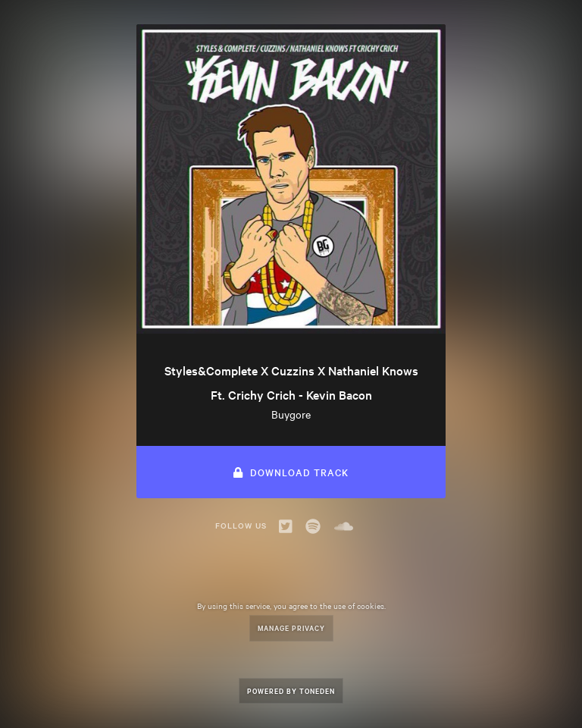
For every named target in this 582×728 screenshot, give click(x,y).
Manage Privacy (291, 628)
